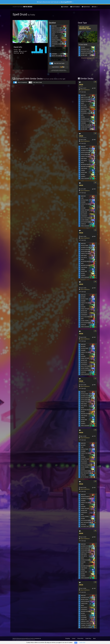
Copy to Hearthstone (85, 90)
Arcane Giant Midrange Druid (85, 28)
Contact (74, 639)
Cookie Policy (88, 639)
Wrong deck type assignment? (88, 58)
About (94, 639)
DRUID (81, 85)
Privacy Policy (80, 639)
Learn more (82, 642)
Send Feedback (75, 7)
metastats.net (38, 639)
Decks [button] (95, 7)
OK (76, 643)
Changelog (68, 639)
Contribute (65, 7)
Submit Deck (86, 7)
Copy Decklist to (59, 67)
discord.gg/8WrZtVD (66, 2)
